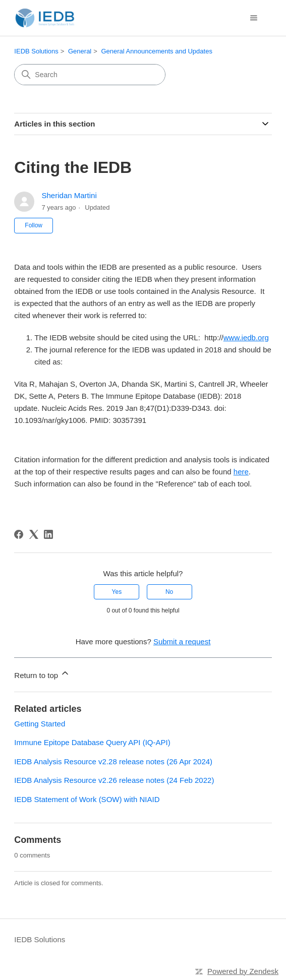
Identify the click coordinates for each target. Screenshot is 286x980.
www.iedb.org (246, 338)
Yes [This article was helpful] (117, 592)
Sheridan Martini (69, 195)
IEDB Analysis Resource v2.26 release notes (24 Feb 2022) (114, 780)
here (241, 472)
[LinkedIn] (48, 534)
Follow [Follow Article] (34, 225)
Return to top (42, 674)
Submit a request (182, 641)
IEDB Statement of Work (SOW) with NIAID (87, 799)
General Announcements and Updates (156, 51)
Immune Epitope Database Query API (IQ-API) (92, 742)
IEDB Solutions (36, 51)
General (80, 51)
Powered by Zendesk (243, 971)
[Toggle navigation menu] (254, 18)
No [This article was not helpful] (169, 592)
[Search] (90, 75)
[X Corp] (34, 534)
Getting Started (40, 724)
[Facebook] (19, 534)
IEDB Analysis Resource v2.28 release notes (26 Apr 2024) (113, 761)
